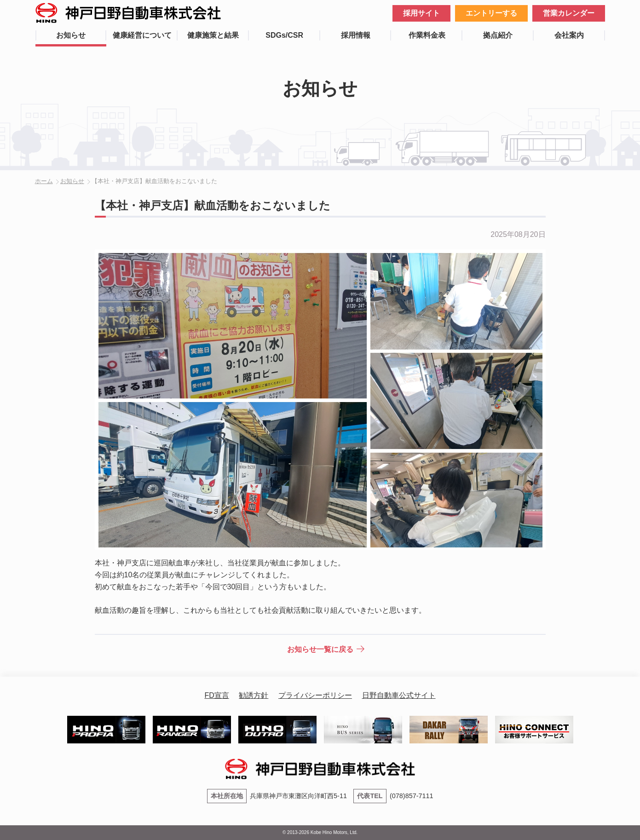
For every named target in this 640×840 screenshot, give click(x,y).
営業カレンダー (569, 13)
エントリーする (491, 13)
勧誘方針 (254, 695)
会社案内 (569, 35)
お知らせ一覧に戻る (320, 649)
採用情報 (356, 35)
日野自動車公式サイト (399, 695)
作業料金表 (427, 35)
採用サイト (421, 13)
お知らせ (71, 35)
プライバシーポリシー (315, 695)
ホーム (44, 181)
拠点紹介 (498, 35)
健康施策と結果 (213, 35)
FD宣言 (216, 695)
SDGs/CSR (284, 35)
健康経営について (142, 35)
